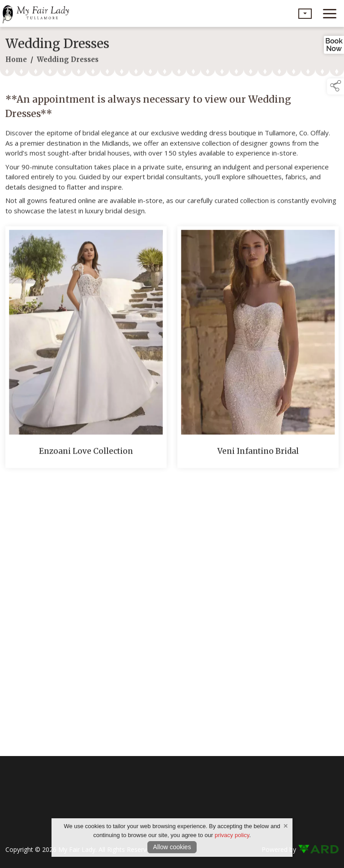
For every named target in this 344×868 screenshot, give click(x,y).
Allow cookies (172, 847)
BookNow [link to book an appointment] (334, 45)
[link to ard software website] (318, 849)
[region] (172, 153)
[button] (305, 14)
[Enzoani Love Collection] (86, 349)
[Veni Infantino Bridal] (258, 349)
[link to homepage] (38, 13)
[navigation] (330, 13)
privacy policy (232, 835)
